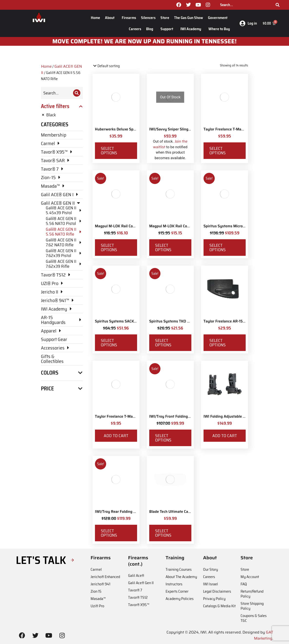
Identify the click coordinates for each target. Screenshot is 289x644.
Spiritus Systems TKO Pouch (173, 321)
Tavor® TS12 (138, 597)
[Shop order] (113, 66)
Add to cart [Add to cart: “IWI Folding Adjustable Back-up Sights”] (225, 436)
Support (168, 29)
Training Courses (179, 569)
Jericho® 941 (100, 584)
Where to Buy (219, 29)
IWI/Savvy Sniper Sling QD (172, 129)
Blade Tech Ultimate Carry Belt (175, 512)
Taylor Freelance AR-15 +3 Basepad (233, 321)
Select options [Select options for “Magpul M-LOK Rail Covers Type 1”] (109, 248)
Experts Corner (177, 591)
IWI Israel (210, 584)
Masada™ (98, 599)
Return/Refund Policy (252, 594)
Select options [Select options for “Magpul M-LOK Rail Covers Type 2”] (163, 248)
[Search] (278, 5)
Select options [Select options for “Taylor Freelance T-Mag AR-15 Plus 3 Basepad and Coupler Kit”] (218, 151)
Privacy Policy (214, 599)
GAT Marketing (264, 635)
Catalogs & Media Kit (219, 606)
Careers (135, 29)
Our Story (210, 569)
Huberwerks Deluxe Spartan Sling (124, 129)
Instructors (174, 584)
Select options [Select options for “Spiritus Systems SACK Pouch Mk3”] (109, 343)
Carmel (96, 569)
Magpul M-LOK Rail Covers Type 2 (178, 226)
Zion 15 (96, 591)
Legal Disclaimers (217, 591)
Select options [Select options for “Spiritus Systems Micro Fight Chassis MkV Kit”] (218, 248)
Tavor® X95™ (139, 605)
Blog (151, 29)
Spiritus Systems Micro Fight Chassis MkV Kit (242, 226)
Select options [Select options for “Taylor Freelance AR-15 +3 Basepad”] (218, 343)
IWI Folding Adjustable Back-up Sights (236, 416)
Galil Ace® (136, 575)
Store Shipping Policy (252, 606)
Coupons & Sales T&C (254, 618)
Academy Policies (180, 599)
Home (95, 18)
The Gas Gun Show (189, 18)
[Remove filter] (62, 115)
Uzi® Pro (97, 606)
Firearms (129, 18)
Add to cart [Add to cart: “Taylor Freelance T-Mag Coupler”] (116, 436)
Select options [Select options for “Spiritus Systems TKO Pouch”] (163, 343)
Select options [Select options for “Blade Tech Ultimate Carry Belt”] (163, 533)
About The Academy (181, 577)
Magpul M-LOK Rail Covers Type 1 (123, 226)
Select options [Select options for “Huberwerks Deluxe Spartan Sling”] (109, 151)
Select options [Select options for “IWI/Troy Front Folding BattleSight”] (163, 438)
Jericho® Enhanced (105, 577)
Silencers (148, 18)
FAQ (244, 584)
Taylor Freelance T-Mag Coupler (122, 416)
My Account (250, 577)
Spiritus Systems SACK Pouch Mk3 (124, 321)
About (111, 18)
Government (219, 18)
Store (165, 18)
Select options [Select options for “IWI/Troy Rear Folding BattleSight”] (109, 533)
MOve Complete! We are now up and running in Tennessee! (144, 41)
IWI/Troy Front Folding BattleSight (179, 416)
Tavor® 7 (135, 590)
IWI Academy (192, 29)
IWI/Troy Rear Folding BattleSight (124, 512)
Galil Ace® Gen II (141, 583)
